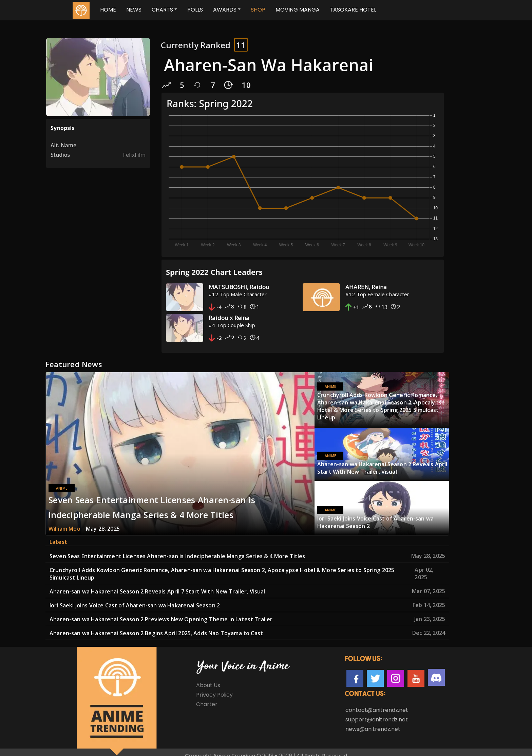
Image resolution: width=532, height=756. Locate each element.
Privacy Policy (214, 687)
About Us (208, 678)
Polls (195, 10)
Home (108, 10)
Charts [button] (162, 10)
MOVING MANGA (298, 10)
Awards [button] (225, 10)
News (134, 10)
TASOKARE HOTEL (353, 10)
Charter (207, 697)
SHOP (258, 10)
